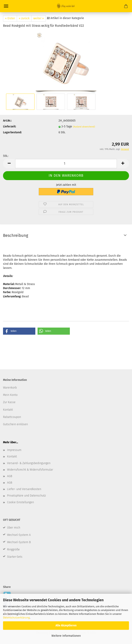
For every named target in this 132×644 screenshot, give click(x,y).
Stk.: (6, 156)
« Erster (10, 18)
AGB (10, 476)
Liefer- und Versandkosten (24, 489)
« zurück (24, 18)
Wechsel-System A (19, 535)
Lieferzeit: (9, 127)
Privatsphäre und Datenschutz (26, 496)
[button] (19, 331)
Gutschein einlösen (15, 424)
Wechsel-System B (19, 542)
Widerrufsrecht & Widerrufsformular (30, 470)
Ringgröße (13, 549)
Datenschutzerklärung (16, 618)
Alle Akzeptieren (66, 625)
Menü (6, 6)
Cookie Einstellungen (20, 502)
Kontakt (12, 457)
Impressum (14, 450)
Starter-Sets (15, 557)
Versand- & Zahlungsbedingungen (29, 463)
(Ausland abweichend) (84, 127)
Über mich (14, 528)
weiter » (39, 18)
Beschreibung (16, 235)
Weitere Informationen (66, 636)
